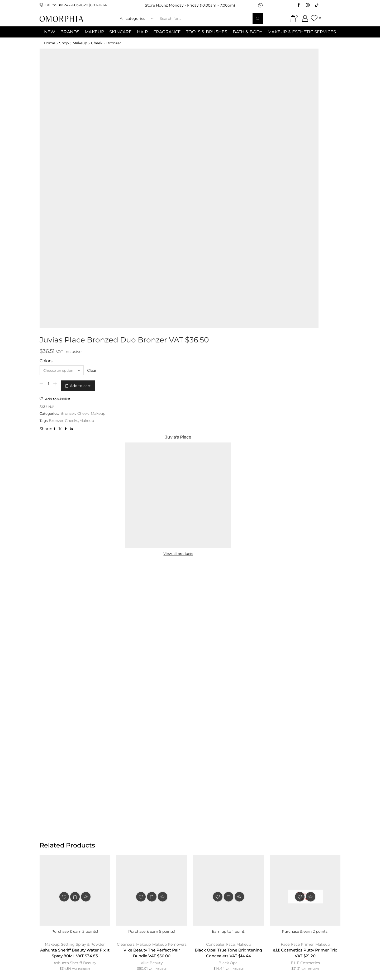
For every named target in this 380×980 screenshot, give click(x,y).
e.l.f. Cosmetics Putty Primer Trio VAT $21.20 (305, 536)
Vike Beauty (152, 546)
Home (49, 43)
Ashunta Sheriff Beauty (75, 546)
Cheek (99, 43)
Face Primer (302, 527)
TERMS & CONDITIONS (178, 860)
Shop (65, 43)
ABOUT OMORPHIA (88, 860)
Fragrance (167, 32)
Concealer (215, 527)
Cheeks (165, 140)
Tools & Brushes (207, 32)
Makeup (81, 43)
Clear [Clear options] (188, 92)
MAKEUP (94, 32)
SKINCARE (120, 32)
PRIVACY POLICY (232, 860)
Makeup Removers (170, 527)
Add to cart (173, 106)
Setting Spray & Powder (83, 527)
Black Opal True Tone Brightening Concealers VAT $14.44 (228, 539)
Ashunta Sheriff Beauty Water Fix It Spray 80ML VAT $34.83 (75, 536)
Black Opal (229, 553)
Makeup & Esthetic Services (302, 32)
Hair (142, 32)
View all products (275, 132)
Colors (139, 83)
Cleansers (125, 527)
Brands (70, 32)
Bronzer (117, 43)
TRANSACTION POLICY (286, 860)
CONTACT (131, 860)
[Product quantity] (141, 106)
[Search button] (258, 18)
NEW (50, 32)
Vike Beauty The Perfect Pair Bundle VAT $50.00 (152, 536)
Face (231, 527)
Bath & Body (248, 32)
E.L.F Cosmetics (305, 546)
